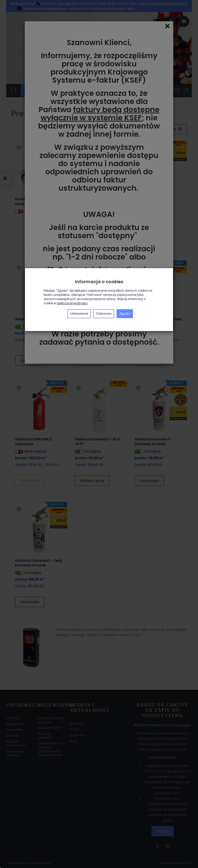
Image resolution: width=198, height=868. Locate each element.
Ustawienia (79, 314)
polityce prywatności (72, 303)
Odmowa (104, 314)
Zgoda (125, 314)
